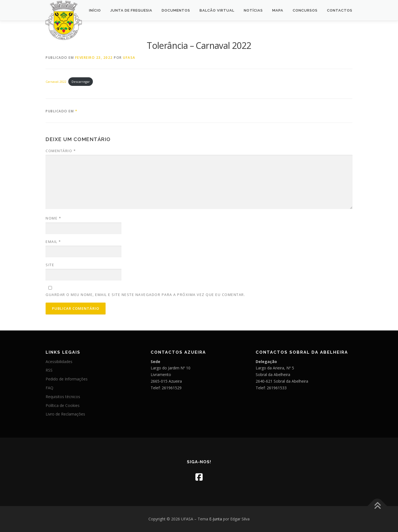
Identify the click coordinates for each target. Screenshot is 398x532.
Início (95, 10)
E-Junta (216, 519)
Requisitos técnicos (63, 397)
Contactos (340, 10)
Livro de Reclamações (65, 414)
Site (50, 265)
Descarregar (81, 82)
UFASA (129, 58)
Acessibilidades (59, 362)
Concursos (305, 10)
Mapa (278, 10)
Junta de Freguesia (131, 10)
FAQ (49, 388)
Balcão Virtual (217, 10)
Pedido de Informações (67, 379)
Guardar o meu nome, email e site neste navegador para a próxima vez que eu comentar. (145, 295)
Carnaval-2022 (56, 82)
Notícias (253, 10)
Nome (53, 218)
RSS (49, 370)
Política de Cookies (63, 405)
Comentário (61, 151)
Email (53, 242)
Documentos (176, 10)
